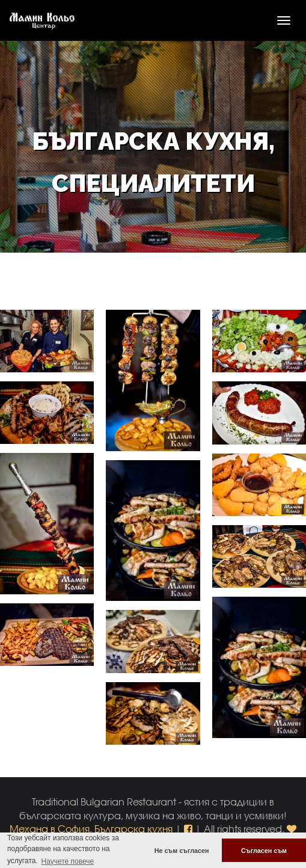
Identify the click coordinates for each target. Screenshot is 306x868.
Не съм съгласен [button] (182, 851)
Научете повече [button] (67, 861)
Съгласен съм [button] (264, 851)
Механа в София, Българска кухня (91, 829)
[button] (189, 829)
